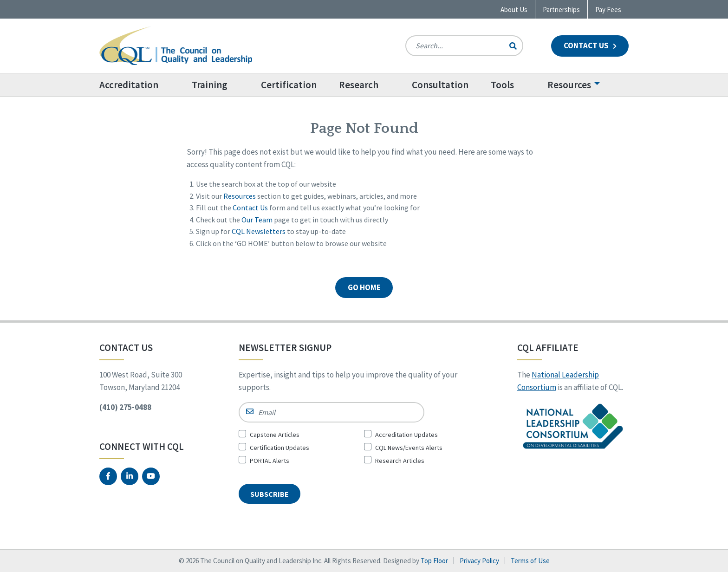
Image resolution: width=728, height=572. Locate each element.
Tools (502, 85)
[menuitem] (140, 85)
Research (359, 85)
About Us (514, 10)
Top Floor (434, 561)
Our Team (257, 220)
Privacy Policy (479, 561)
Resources (569, 85)
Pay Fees (608, 10)
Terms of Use (530, 561)
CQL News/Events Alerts (409, 448)
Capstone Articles (275, 435)
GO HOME (364, 287)
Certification (289, 85)
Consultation (440, 85)
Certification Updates (279, 448)
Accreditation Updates (406, 435)
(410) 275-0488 (125, 407)
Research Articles (400, 461)
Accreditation (129, 85)
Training (210, 85)
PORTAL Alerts (270, 461)
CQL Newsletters (259, 231)
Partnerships (561, 10)
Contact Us (590, 45)
